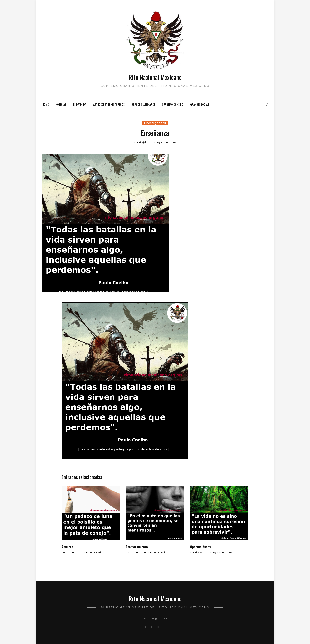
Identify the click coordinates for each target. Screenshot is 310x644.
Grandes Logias (200, 104)
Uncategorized (155, 123)
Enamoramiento (137, 547)
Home (45, 104)
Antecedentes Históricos (109, 104)
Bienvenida (80, 104)
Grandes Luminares (143, 104)
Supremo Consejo (173, 104)
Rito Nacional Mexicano (155, 77)
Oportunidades (200, 547)
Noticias (61, 104)
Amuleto (67, 547)
